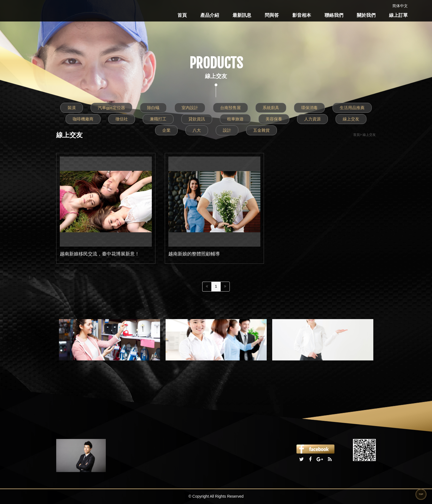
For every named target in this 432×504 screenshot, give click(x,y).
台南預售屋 (230, 108)
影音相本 (302, 15)
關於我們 (366, 15)
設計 (227, 130)
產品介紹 (210, 15)
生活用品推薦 (352, 108)
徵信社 (122, 119)
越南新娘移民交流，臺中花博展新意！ (100, 254)
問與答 (272, 15)
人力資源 (312, 119)
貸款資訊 (197, 119)
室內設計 (190, 108)
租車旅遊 (235, 119)
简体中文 (400, 6)
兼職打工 (158, 119)
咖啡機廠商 (83, 119)
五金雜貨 (261, 130)
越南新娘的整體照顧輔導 (194, 254)
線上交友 (351, 119)
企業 (166, 130)
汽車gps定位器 (111, 108)
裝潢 (72, 108)
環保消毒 (309, 108)
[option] (110, 340)
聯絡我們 (334, 15)
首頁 (182, 15)
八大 (197, 130)
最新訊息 (242, 15)
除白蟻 (153, 108)
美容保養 (274, 119)
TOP (421, 494)
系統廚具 (271, 108)
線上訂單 (398, 15)
